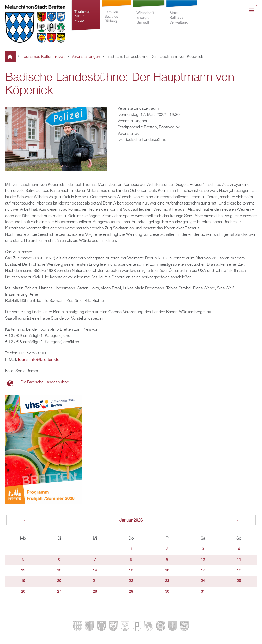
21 (95, 581)
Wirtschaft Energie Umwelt (149, 16)
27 (59, 592)
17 (203, 570)
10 (203, 560)
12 (23, 570)
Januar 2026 (131, 520)
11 (239, 560)
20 (59, 581)
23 (167, 581)
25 (239, 581)
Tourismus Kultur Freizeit (86, 16)
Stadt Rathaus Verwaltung (182, 16)
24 (203, 581)
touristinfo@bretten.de (39, 359)
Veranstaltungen (86, 57)
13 (59, 570)
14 (95, 570)
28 (95, 592)
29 (131, 592)
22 (131, 581)
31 (203, 592)
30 (167, 592)
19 (23, 581)
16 (167, 570)
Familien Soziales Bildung (116, 16)
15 (131, 570)
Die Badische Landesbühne (45, 382)
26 (23, 592)
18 (239, 570)
